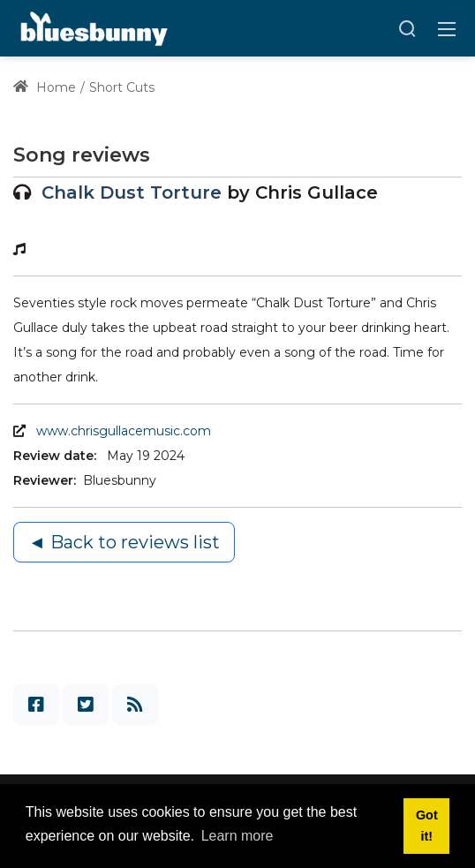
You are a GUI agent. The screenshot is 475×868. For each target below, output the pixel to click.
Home (45, 87)
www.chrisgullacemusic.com (124, 431)
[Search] (407, 28)
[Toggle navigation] (447, 28)
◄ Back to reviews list (124, 542)
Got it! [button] (427, 826)
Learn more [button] (237, 836)
